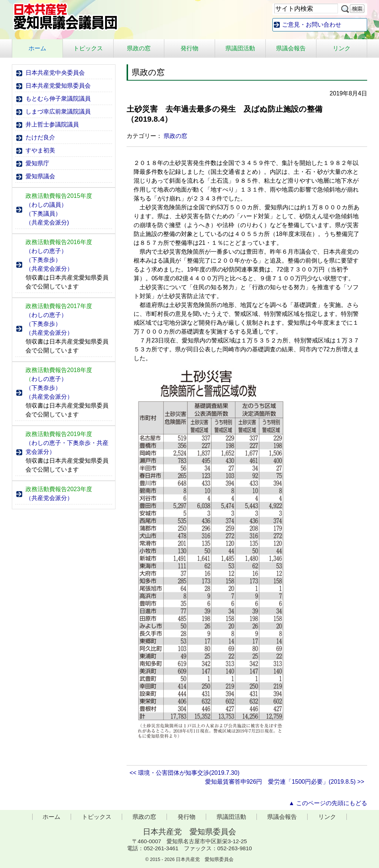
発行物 (189, 48)
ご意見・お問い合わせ (312, 25)
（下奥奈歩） (43, 260)
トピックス (88, 48)
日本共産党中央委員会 (55, 73)
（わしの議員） (46, 205)
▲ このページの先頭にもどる (328, 803)
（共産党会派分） (49, 269)
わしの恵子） (46, 379)
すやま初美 (40, 150)
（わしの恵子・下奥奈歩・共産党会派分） (67, 447)
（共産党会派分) (47, 222)
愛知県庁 (37, 163)
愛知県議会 (40, 176)
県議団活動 (240, 48)
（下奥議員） (43, 214)
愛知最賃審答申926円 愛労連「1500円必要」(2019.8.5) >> (285, 782)
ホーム (37, 48)
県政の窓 (139, 48)
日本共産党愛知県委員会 (58, 86)
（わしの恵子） (46, 251)
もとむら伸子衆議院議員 (58, 99)
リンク (342, 48)
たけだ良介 (40, 137)
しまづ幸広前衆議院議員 (58, 112)
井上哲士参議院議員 (52, 124)
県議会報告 (291, 48)
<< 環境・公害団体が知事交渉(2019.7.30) (187, 773)
